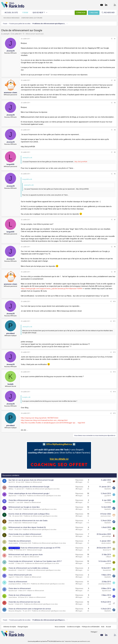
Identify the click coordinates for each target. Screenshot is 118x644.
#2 (115, 80)
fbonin (10, 509)
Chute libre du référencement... (20, 541)
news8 (11, 530)
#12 (114, 352)
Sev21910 (12, 482)
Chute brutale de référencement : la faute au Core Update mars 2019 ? (35, 561)
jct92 (10, 523)
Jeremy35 (6, 34)
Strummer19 (107, 550)
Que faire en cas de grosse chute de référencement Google (31, 480)
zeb (110, 604)
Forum (25, 13)
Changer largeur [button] (23, 627)
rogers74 (11, 577)
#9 (115, 272)
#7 (115, 220)
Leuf (109, 530)
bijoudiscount (13, 591)
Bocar (10, 557)
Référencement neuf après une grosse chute (26, 555)
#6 (115, 174)
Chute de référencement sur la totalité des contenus (28, 568)
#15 (114, 413)
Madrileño (108, 489)
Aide (103, 627)
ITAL (10, 516)
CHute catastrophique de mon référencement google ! (29, 493)
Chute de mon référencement (20, 595)
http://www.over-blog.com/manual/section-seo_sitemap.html (44, 420)
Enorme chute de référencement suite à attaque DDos (29, 514)
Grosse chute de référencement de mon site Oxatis (28, 521)
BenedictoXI (12, 570)
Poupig (11, 550)
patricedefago (106, 536)
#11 (114, 321)
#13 (114, 372)
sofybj (109, 482)
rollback (108, 557)
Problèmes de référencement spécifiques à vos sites (43, 489)
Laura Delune (13, 597)
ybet (110, 597)
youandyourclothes (15, 584)
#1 (115, 39)
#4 (115, 130)
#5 (115, 152)
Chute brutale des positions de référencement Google (29, 487)
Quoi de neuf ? (39, 13)
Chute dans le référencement (20, 588)
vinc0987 (11, 563)
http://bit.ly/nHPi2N (81, 162)
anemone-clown (106, 516)
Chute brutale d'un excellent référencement (25, 534)
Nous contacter (60, 627)
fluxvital (11, 604)
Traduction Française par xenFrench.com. (77, 641)
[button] (47, 13)
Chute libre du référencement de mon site (24, 602)
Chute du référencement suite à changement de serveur (30, 609)
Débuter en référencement (34, 482)
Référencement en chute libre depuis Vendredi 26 (27, 527)
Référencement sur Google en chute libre (24, 507)
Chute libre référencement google (21, 500)
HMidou (11, 489)
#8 (115, 247)
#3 (115, 103)
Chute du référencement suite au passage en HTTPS (40, 548)
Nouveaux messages (12, 18)
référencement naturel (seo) (35, 34)
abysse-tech (12, 496)
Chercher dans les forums (32, 18)
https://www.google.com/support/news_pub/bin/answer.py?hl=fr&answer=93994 (51, 289)
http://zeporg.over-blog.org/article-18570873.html (40, 418)
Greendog (108, 502)
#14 (114, 392)
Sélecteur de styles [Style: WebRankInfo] (10, 627)
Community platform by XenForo (46, 641)
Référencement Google (30, 523)
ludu (10, 536)
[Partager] (112, 39)
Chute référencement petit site (20, 575)
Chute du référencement (18, 582)
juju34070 (108, 496)
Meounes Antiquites (15, 611)
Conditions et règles (73, 627)
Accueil (108, 627)
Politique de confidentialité (91, 627)
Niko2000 (12, 502)
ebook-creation (13, 543)
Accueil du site (11, 13)
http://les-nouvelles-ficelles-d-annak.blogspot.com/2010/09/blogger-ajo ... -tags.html (53, 423)
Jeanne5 (108, 563)
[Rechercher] (108, 13)
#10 (114, 301)
